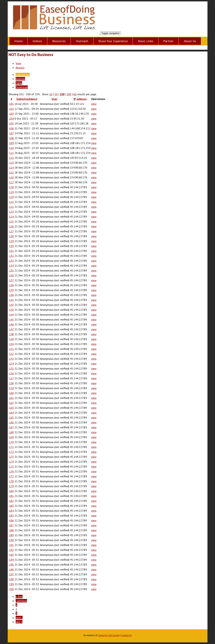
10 (51, 94)
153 (11, 359)
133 (11, 261)
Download (22, 87)
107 (11, 133)
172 (11, 452)
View (18, 63)
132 (11, 256)
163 (11, 408)
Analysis (20, 79)
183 (11, 506)
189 (11, 535)
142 (11, 305)
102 (11, 109)
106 (11, 128)
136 (11, 275)
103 (11, 114)
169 (11, 437)
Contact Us (127, 635)
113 (11, 163)
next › (19, 618)
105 (11, 123)
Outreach (82, 41)
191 (11, 545)
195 (11, 565)
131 (11, 251)
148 (11, 334)
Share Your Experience (113, 41)
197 (11, 574)
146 (11, 324)
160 (11, 393)
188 (11, 530)
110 (11, 148)
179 (11, 486)
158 (11, 383)
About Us (190, 41)
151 (11, 349)
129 (11, 241)
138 (11, 285)
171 (11, 447)
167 (11, 427)
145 (11, 319)
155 (11, 368)
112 (11, 158)
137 (11, 280)
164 (11, 413)
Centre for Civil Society (109, 635)
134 (11, 266)
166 (11, 422)
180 (11, 491)
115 (11, 172)
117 (11, 182)
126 (11, 226)
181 (11, 496)
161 (11, 398)
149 (11, 339)
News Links (146, 41)
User (55, 99)
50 (56, 94)
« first (19, 597)
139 (11, 290)
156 (11, 373)
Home (18, 41)
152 (11, 354)
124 (11, 217)
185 (11, 516)
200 (69, 94)
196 (11, 569)
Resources (59, 41)
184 (11, 511)
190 (11, 540)
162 (11, 403)
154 (11, 364)
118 (11, 187)
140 (11, 295)
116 (11, 177)
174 (11, 462)
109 (11, 143)
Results (20, 68)
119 (11, 192)
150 (11, 344)
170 (11, 442)
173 (11, 457)
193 (11, 555)
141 (11, 300)
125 (11, 221)
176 (11, 471)
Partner (168, 41)
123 (11, 212)
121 (11, 202)
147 (11, 329)
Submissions (23, 75)
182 (11, 501)
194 (11, 560)
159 (11, 388)
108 (11, 138)
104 (11, 119)
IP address (80, 99)
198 (11, 579)
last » (19, 622)
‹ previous (21, 601)
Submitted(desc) (27, 99)
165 (11, 417)
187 (11, 525)
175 (11, 467)
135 (11, 270)
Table (19, 83)
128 (11, 236)
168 (11, 432)
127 (11, 231)
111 (11, 153)
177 (11, 476)
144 (11, 315)
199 (11, 584)
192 (11, 550)
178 (11, 481)
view (94, 104)
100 (62, 94)
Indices (37, 41)
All (75, 94)
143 (11, 310)
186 (11, 520)
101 (11, 104)
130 (11, 246)
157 (11, 378)
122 (11, 207)
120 (11, 197)
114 (11, 168)
